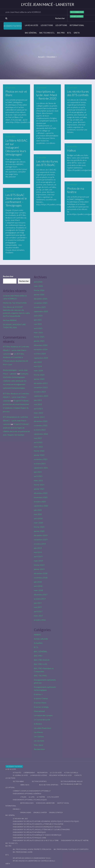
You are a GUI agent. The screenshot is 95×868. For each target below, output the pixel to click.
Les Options (61, 25)
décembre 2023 (41, 383)
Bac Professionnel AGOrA (23, 852)
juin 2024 (38, 362)
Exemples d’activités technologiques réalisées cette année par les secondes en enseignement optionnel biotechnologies (16, 381)
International (77, 25)
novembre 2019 (41, 540)
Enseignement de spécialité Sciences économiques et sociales (37, 827)
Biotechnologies (27, 803)
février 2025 (39, 337)
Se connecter (77, 12)
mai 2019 (38, 552)
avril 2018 (38, 586)
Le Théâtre (41, 797)
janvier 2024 (39, 379)
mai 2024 (38, 366)
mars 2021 (38, 480)
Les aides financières (43, 728)
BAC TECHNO (40, 676)
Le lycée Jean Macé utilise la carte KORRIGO (30, 12)
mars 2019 (38, 561)
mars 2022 (38, 447)
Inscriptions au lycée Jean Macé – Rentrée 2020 (47, 95)
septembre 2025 (41, 311)
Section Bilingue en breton (71, 784)
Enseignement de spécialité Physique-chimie (30, 838)
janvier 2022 (39, 455)
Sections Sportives (39, 781)
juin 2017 (38, 603)
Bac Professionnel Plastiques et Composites (71, 849)
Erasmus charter (40, 812)
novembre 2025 (41, 303)
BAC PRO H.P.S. (41, 664)
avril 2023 (38, 409)
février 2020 (39, 527)
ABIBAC (38, 634)
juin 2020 (38, 510)
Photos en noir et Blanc (16, 93)
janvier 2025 (39, 341)
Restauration (39, 749)
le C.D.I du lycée (56, 773)
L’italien (23, 797)
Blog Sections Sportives (49, 785)
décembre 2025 (41, 299)
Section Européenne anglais (72, 781)
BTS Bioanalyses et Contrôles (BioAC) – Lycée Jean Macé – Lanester (16, 420)
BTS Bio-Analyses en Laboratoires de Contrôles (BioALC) (34, 861)
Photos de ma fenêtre (76, 190)
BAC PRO (61, 33)
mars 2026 (38, 286)
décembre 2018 (41, 573)
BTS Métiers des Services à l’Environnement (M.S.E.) (32, 858)
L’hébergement (29, 773)
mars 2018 (38, 590)
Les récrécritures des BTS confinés (78, 93)
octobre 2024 (40, 354)
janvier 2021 (39, 489)
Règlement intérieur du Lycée (61, 775)
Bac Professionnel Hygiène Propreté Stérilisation (32, 849)
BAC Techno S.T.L (47, 33)
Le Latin (32, 797)
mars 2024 (38, 370)
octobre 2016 (40, 620)
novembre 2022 (41, 425)
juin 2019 (38, 548)
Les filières (38, 732)
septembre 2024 (41, 358)
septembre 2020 (41, 506)
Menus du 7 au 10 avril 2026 (15, 303)
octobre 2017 (40, 599)
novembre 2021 (41, 459)
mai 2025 (38, 324)
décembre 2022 (41, 421)
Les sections (47, 25)
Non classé (39, 745)
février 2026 (39, 290)
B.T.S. (69, 33)
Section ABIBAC (10, 320)
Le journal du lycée (20, 775)
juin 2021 (38, 472)
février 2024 (39, 375)
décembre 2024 (41, 345)
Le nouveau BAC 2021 (20, 819)
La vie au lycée (32, 25)
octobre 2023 (40, 392)
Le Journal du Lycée (42, 720)
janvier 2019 (39, 569)
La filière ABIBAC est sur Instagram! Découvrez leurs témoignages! (16, 147)
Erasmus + (38, 694)
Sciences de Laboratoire (45, 803)
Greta (77, 33)
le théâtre (38, 724)
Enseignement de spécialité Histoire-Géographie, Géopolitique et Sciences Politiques (46, 821)
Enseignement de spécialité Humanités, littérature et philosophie (38, 824)
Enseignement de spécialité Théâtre (75, 840)
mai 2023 (38, 404)
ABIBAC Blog (25, 785)
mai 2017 (38, 607)
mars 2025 (38, 332)
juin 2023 (38, 400)
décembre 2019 (41, 535)
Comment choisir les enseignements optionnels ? (32, 791)
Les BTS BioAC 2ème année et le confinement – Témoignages (16, 200)
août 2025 (38, 316)
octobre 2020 (40, 501)
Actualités (38, 643)
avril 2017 (38, 611)
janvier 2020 (39, 531)
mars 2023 (38, 413)
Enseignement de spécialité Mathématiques (29, 832)
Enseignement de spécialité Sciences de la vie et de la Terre (36, 840)
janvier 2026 (39, 294)
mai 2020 (38, 514)
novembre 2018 (41, 578)
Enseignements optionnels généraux (27, 794)
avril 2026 (38, 282)
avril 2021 (38, 476)
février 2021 (39, 485)
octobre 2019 (40, 544)
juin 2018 (38, 582)
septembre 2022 (41, 434)
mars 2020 (38, 523)
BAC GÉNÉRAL (31, 33)
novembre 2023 (41, 387)
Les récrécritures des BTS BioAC (47, 163)
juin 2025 (38, 320)
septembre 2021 (41, 468)
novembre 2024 (41, 349)
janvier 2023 (39, 417)
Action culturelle (41, 639)
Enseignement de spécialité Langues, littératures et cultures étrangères (41, 830)
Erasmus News (40, 703)
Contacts (78, 775)
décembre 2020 (41, 493)
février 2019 (39, 565)
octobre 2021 (40, 463)
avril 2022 (38, 442)
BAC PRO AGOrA (42, 660)
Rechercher (8, 276)
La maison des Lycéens (43, 715)
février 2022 (39, 451)
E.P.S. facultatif (53, 797)
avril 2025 (38, 328)
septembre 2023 (41, 396)
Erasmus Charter (41, 698)
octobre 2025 (40, 307)
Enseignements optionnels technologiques (30, 800)
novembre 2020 (41, 497)
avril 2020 (38, 518)
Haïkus (71, 150)
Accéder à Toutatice (13, 26)
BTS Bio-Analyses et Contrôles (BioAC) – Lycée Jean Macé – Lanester (16, 350)
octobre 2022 (40, 430)
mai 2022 (38, 438)
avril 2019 (38, 556)
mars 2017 (38, 616)
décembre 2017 (41, 594)
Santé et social (63, 803)
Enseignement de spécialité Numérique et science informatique (37, 835)
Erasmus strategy (41, 707)
